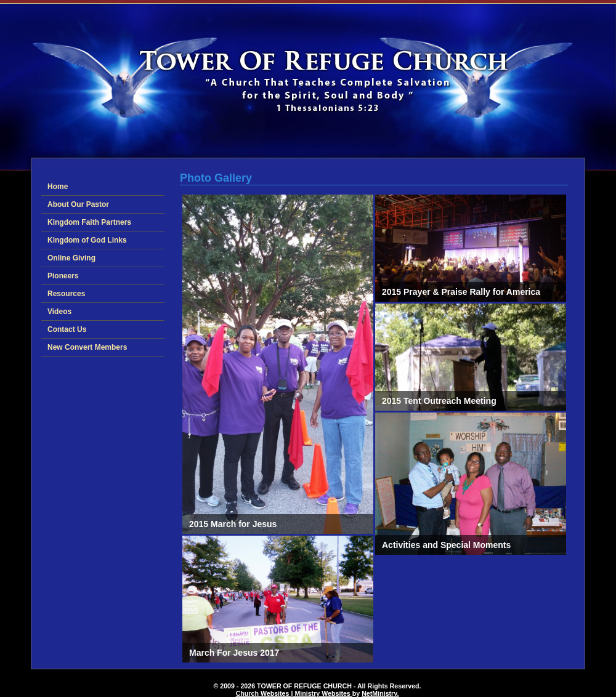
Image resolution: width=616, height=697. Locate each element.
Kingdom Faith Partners (89, 222)
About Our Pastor (78, 204)
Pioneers (63, 276)
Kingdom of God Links (87, 240)
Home (58, 187)
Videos (59, 312)
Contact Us (67, 329)
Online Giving (71, 258)
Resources (66, 294)
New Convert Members (87, 347)
